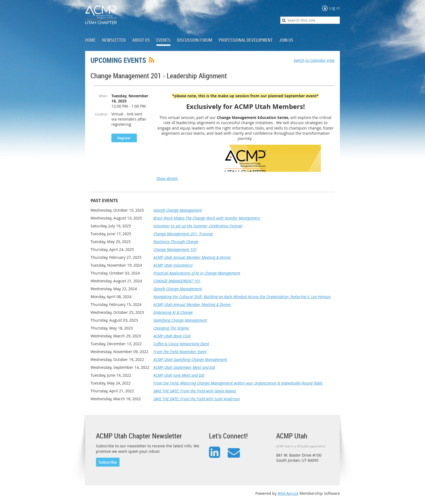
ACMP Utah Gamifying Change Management (190, 359)
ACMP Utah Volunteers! (173, 265)
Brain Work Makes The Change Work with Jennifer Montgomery (207, 218)
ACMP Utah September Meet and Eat (184, 367)
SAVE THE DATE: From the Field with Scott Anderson (197, 399)
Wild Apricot (288, 493)
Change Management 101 (175, 249)
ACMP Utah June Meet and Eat (179, 375)
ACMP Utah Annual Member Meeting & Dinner (192, 257)
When (103, 96)
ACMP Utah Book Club (172, 336)
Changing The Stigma (171, 328)
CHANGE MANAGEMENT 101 (177, 281)
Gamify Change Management (178, 210)
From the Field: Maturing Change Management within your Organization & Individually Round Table (238, 383)
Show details (167, 178)
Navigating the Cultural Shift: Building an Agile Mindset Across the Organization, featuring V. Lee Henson (242, 297)
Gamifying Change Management (180, 320)
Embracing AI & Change (173, 312)
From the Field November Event (180, 352)
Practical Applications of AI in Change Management (197, 273)
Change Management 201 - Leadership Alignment (159, 76)
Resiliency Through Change (176, 242)
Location (101, 114)
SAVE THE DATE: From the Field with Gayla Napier (195, 391)
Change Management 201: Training (183, 234)
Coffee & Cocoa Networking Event (181, 344)
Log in (334, 8)
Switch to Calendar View (314, 60)
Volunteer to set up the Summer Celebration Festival (198, 226)
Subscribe (108, 462)
